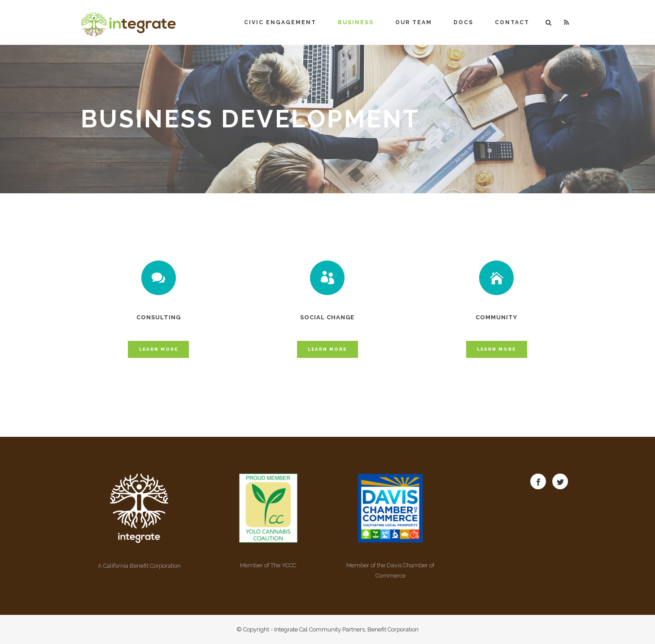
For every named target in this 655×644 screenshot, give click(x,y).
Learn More (159, 349)
